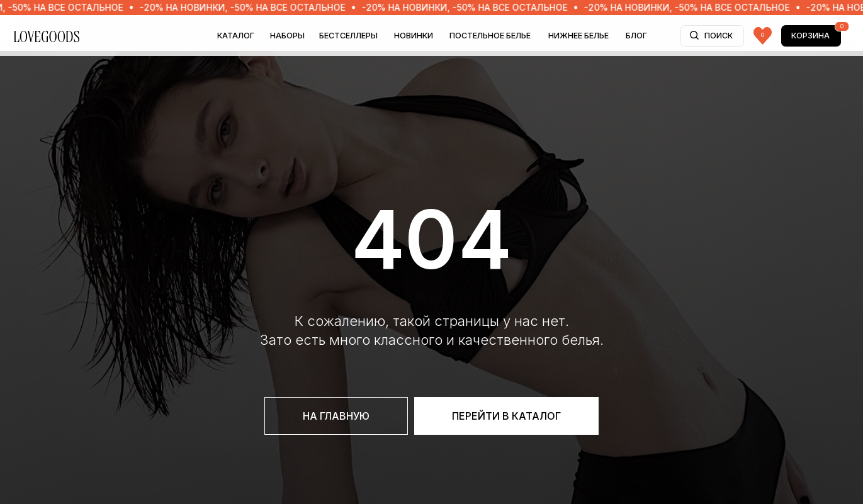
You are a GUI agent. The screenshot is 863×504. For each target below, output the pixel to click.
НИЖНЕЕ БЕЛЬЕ (578, 36)
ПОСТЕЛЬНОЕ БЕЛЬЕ (490, 36)
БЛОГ (636, 36)
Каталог (236, 36)
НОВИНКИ (414, 36)
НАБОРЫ (287, 36)
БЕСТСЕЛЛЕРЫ (348, 36)
